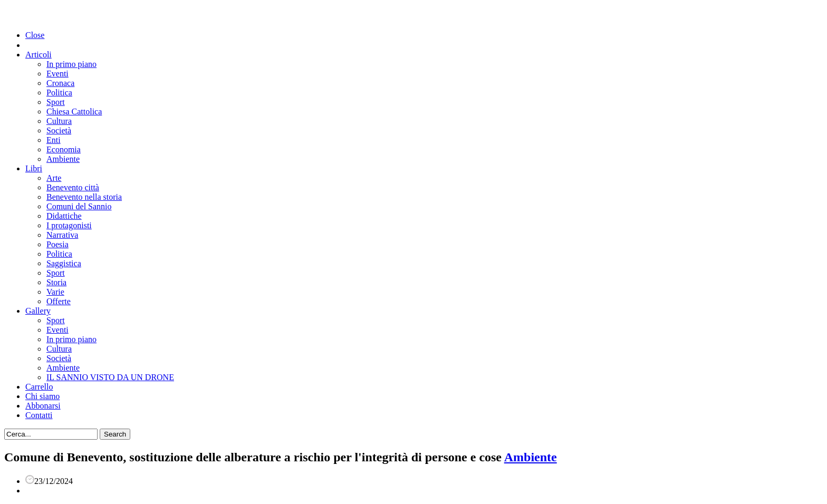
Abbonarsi (43, 406)
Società (59, 130)
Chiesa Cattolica (74, 112)
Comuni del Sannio (79, 206)
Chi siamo (42, 396)
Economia (64, 149)
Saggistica (64, 263)
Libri (34, 168)
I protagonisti (69, 225)
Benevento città (73, 187)
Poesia (57, 244)
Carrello (39, 387)
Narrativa (62, 235)
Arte (54, 178)
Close (35, 35)
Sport (56, 102)
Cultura (59, 121)
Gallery (38, 311)
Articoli (39, 55)
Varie (55, 292)
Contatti (39, 415)
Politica (59, 93)
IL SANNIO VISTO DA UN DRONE (110, 377)
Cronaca (60, 83)
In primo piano (71, 64)
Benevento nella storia (84, 197)
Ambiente (63, 159)
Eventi (57, 74)
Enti (54, 140)
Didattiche (64, 216)
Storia (56, 282)
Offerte (59, 301)
